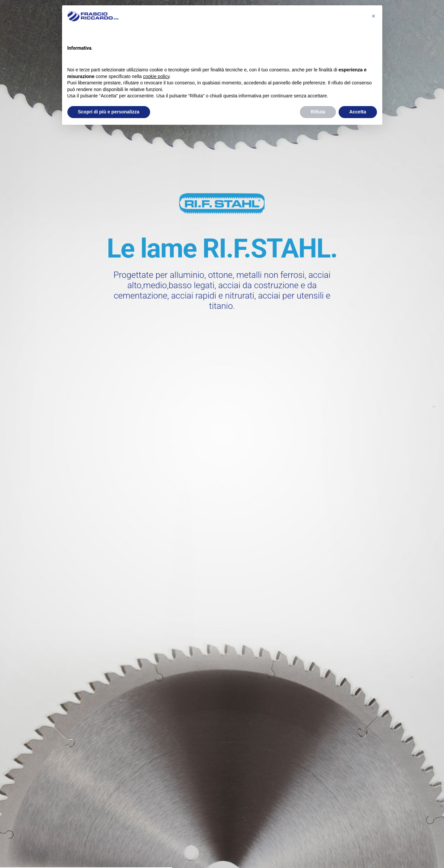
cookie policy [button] (156, 76)
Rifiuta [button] (318, 112)
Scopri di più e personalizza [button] (109, 112)
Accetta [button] (358, 112)
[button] (374, 16)
